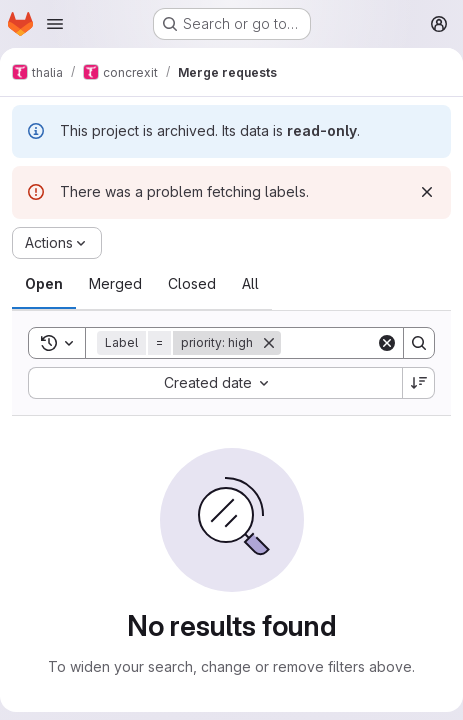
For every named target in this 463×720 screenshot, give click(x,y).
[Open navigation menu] (55, 24)
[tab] (44, 284)
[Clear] (387, 343)
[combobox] (215, 383)
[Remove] (269, 343)
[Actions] (57, 243)
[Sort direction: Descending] (419, 383)
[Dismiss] (427, 192)
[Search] (419, 343)
